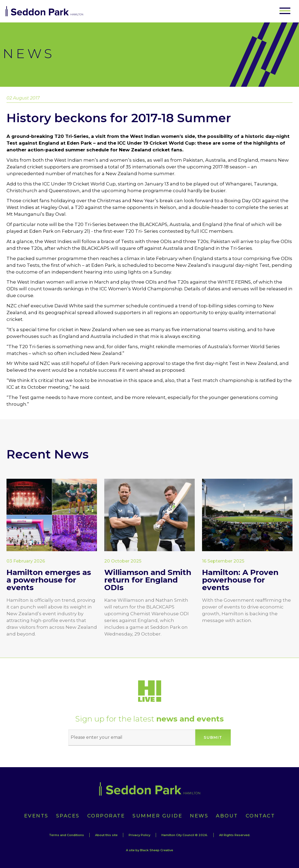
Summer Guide (157, 816)
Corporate (106, 816)
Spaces (68, 816)
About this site (106, 835)
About (227, 816)
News (199, 816)
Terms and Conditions (66, 835)
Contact (260, 816)
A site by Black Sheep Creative (149, 850)
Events (36, 816)
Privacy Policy (139, 835)
